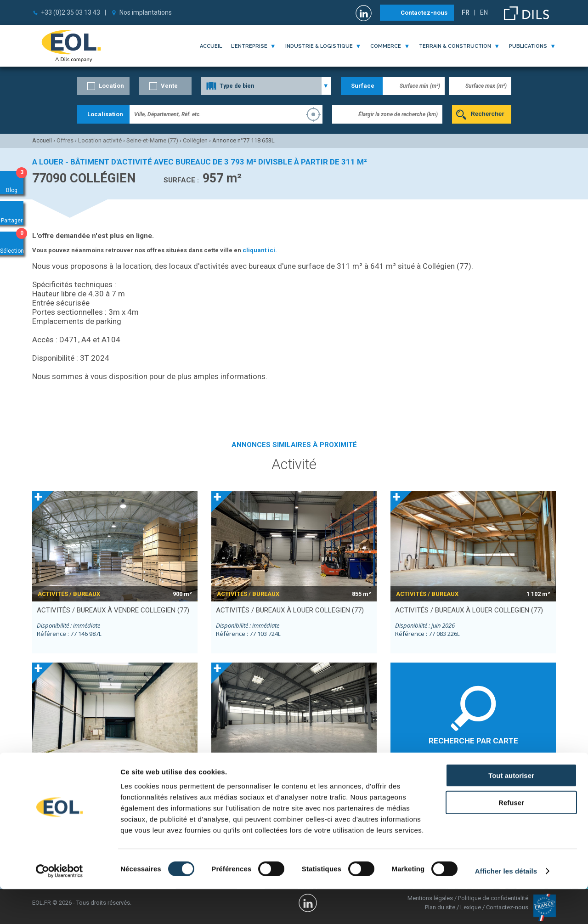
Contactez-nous (424, 13)
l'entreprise (249, 46)
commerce (386, 46)
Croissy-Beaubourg (421, 781)
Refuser (511, 837)
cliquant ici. (260, 250)
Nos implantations (146, 12)
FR (466, 12)
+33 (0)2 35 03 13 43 (71, 12)
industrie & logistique (319, 46)
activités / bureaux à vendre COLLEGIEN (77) (113, 610)
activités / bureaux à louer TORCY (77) (283, 782)
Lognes (483, 781)
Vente (169, 86)
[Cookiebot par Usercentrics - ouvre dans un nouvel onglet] (59, 906)
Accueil (211, 46)
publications (528, 46)
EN (484, 12)
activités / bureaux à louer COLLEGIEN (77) (290, 610)
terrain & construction (455, 46)
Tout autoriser (511, 810)
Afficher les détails (506, 906)
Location (111, 86)
